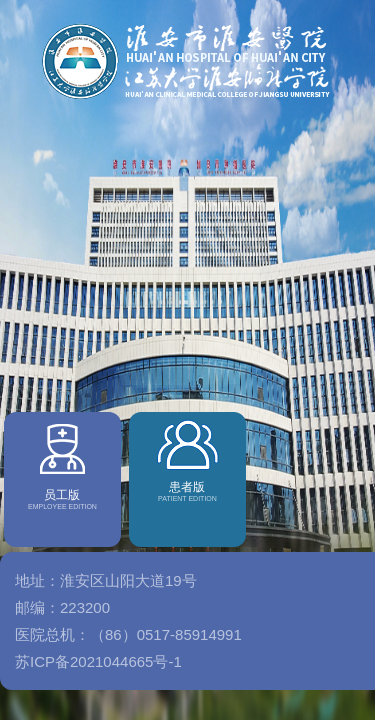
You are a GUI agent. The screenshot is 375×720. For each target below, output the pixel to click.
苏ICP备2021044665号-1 (98, 681)
